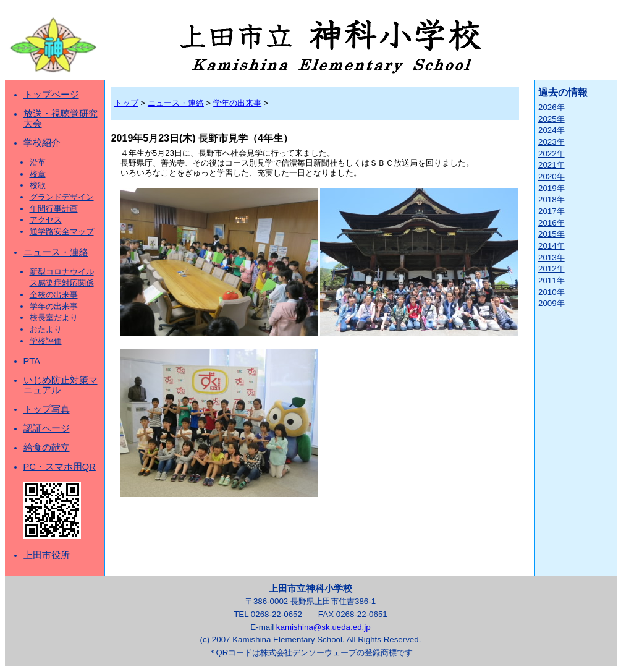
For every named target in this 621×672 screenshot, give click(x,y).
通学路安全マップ (62, 232)
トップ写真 (47, 409)
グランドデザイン (62, 197)
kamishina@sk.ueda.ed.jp (323, 627)
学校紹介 (42, 143)
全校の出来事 (54, 295)
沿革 (38, 162)
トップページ (51, 95)
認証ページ (47, 428)
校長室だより (54, 317)
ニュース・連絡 (56, 252)
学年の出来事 (54, 306)
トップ (126, 103)
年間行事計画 (54, 209)
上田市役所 (47, 555)
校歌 (38, 185)
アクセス (46, 220)
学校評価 (46, 341)
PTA (32, 361)
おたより (46, 329)
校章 (38, 174)
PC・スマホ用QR (60, 467)
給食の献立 (47, 448)
